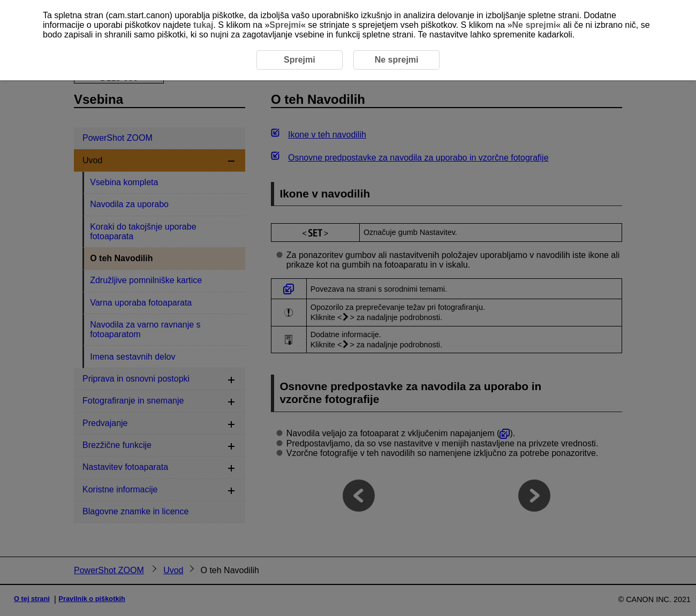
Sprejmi (285, 25)
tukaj (203, 25)
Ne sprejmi (534, 25)
